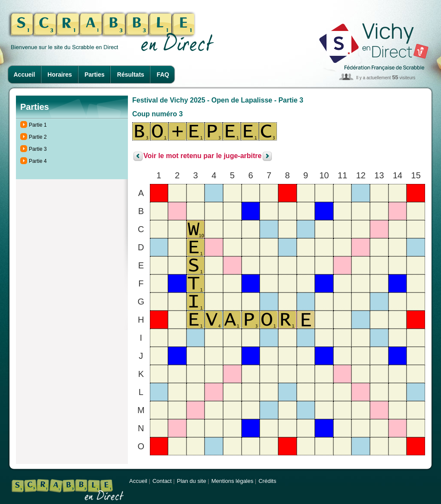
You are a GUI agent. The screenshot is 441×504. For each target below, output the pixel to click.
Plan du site (192, 481)
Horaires (60, 75)
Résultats (131, 75)
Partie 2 (38, 137)
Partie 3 (38, 149)
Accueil (25, 75)
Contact (162, 481)
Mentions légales (233, 481)
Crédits (267, 481)
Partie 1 (38, 125)
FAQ (163, 75)
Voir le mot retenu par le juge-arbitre (202, 156)
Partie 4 (38, 161)
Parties (95, 75)
